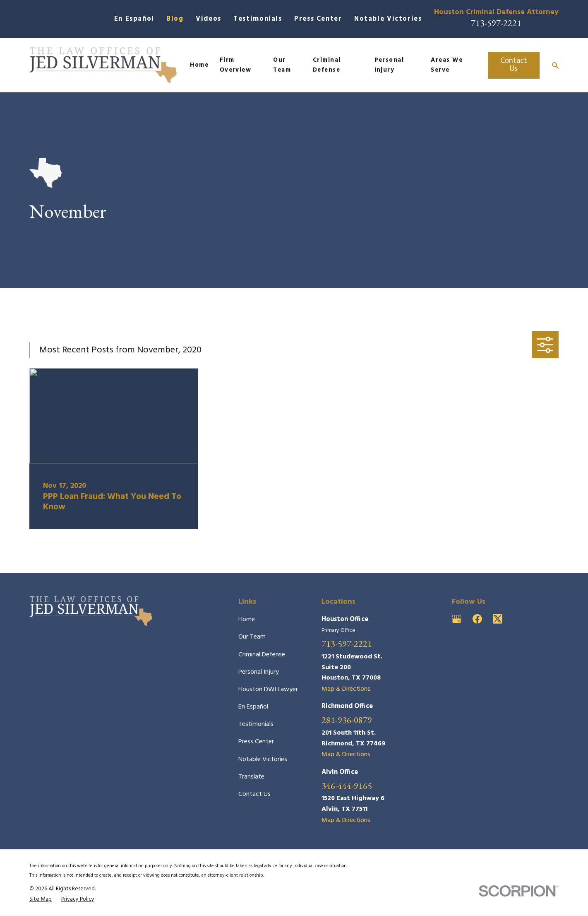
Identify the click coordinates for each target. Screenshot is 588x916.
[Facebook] (477, 619)
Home (247, 620)
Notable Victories (388, 19)
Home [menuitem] (199, 65)
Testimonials (258, 19)
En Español (134, 19)
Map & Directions (346, 689)
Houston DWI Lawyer (268, 689)
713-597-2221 (496, 23)
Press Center (318, 19)
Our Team (252, 637)
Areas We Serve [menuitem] (447, 65)
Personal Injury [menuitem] (389, 65)
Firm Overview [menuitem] (236, 65)
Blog (175, 19)
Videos (209, 19)
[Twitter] (498, 619)
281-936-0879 (347, 720)
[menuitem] (41, 899)
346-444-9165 (347, 786)
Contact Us (514, 65)
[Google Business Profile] (457, 619)
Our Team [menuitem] (282, 65)
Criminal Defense (262, 655)
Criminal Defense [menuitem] (327, 65)
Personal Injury (259, 672)
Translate (251, 777)
